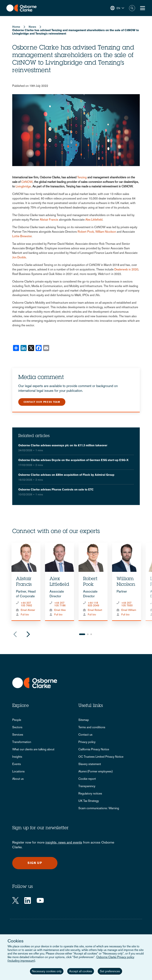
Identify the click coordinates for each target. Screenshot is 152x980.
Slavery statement (90, 764)
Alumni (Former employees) (95, 771)
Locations (18, 771)
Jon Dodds (19, 257)
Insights (17, 757)
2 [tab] (88, 634)
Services (18, 735)
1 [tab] (82, 634)
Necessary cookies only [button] (47, 971)
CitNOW (27, 182)
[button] (117, 8)
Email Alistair (28, 610)
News (32, 27)
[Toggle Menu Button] (143, 8)
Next (28, 634)
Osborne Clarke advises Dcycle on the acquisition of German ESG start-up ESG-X (73, 460)
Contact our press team (42, 402)
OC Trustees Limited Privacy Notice (101, 757)
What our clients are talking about (33, 749)
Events (17, 764)
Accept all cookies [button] (81, 971)
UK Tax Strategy (89, 801)
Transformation (22, 742)
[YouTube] (40, 900)
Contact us (85, 735)
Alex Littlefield (94, 220)
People (17, 720)
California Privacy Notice (94, 749)
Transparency (87, 786)
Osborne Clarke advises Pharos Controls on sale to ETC (56, 489)
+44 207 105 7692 (26, 604)
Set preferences (110, 971)
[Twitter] (15, 900)
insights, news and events (64, 842)
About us (18, 779)
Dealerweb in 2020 (126, 269)
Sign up (35, 863)
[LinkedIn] (28, 900)
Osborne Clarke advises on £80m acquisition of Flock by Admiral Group (66, 475)
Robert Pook (86, 232)
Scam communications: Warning (99, 808)
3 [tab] (91, 634)
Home (16, 27)
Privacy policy (87, 742)
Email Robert (95, 610)
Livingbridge (23, 186)
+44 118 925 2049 (93, 604)
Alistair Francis (49, 220)
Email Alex (60, 610)
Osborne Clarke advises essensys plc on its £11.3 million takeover (63, 445)
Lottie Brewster (22, 236)
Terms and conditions (92, 727)
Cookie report (87, 779)
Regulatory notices (90, 793)
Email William (129, 610)
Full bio (25, 614)
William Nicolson (106, 232)
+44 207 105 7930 (127, 604)
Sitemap (84, 720)
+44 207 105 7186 (60, 604)
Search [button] (132, 8)
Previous (15, 634)
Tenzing (82, 177)
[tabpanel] (26, 582)
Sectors (17, 727)
